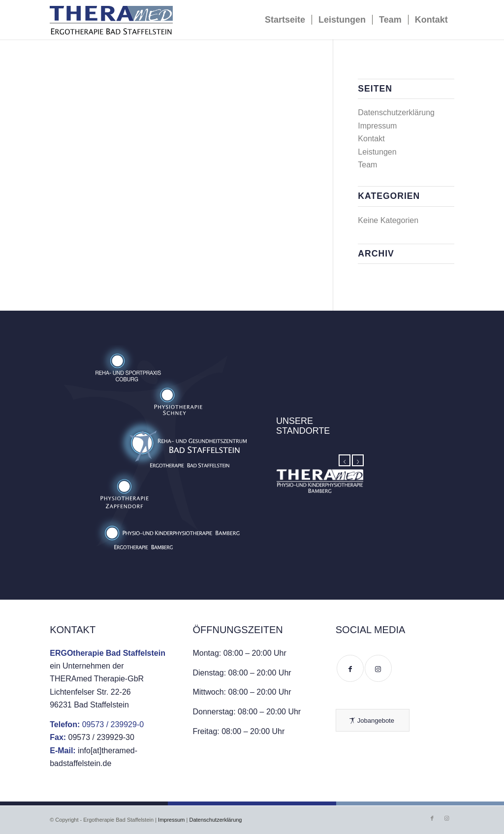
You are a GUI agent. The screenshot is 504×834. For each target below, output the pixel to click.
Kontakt (371, 139)
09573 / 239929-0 (113, 724)
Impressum (377, 126)
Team (367, 165)
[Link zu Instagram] (447, 818)
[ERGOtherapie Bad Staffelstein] (111, 22)
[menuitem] (285, 20)
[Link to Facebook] (350, 668)
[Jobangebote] (373, 720)
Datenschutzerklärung (396, 112)
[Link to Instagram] (378, 668)
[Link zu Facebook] (432, 818)
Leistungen (377, 152)
